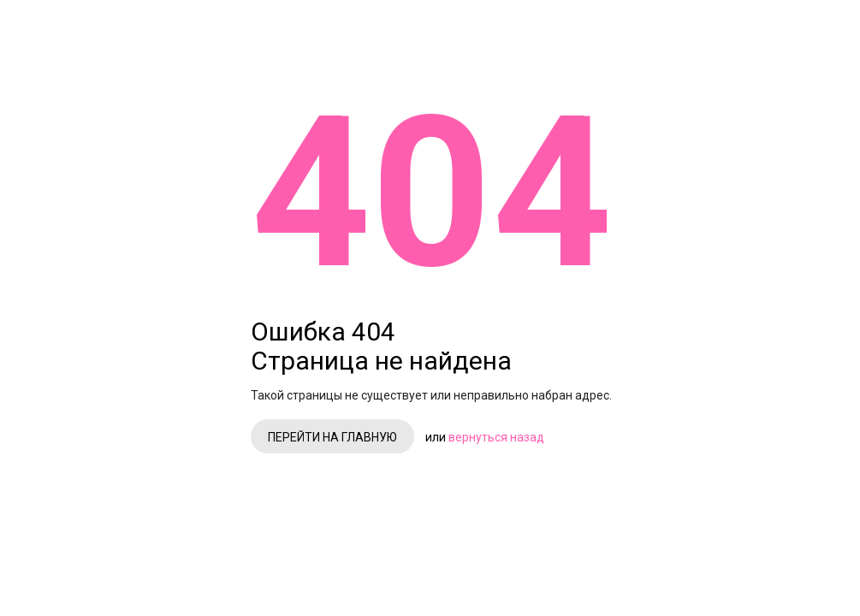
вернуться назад (664, 313)
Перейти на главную (500, 313)
